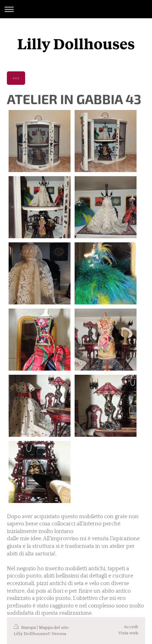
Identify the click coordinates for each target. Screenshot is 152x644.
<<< (16, 78)
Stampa (25, 627)
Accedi (131, 627)
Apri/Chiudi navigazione (76, 9)
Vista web (128, 633)
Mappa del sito (54, 627)
